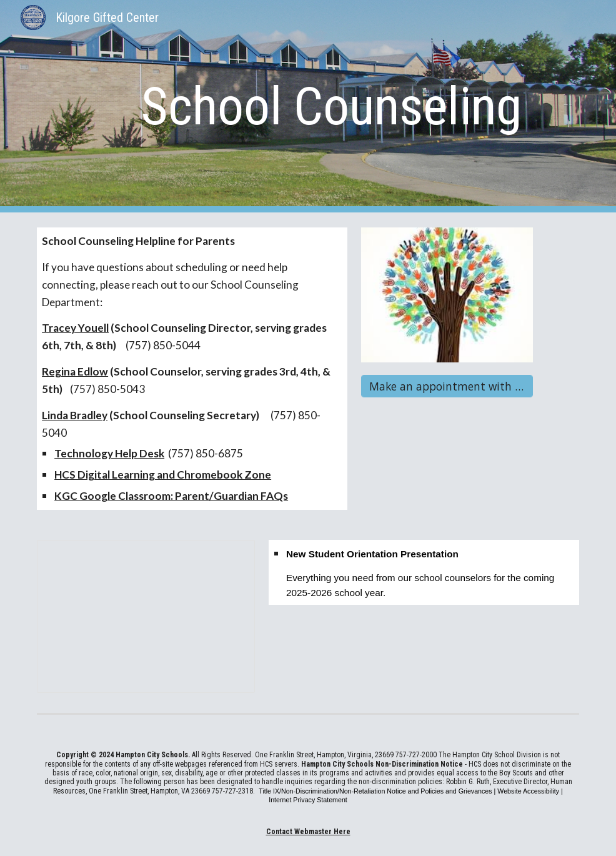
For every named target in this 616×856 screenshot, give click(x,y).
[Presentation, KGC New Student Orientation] (146, 616)
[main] (331, 107)
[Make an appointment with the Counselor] (447, 386)
